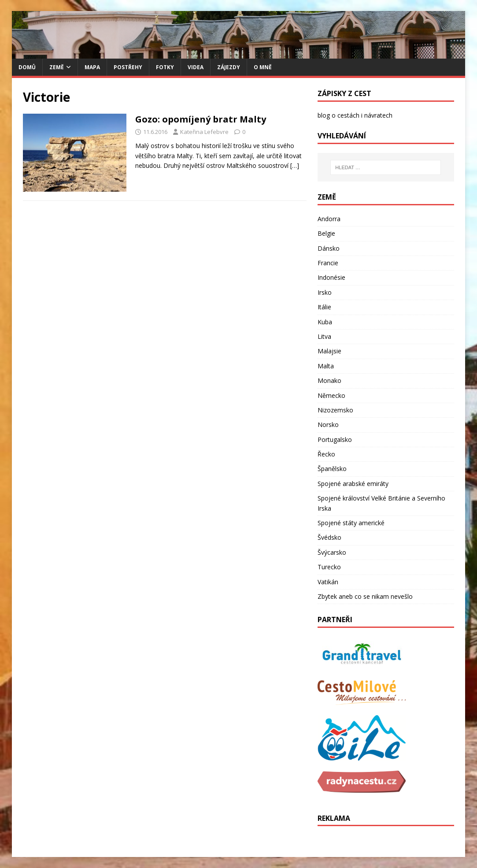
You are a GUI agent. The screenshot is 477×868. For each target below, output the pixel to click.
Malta (326, 366)
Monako (329, 380)
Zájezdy (229, 67)
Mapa (92, 67)
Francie (328, 263)
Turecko (329, 567)
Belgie (326, 233)
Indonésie (331, 277)
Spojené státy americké (351, 523)
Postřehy (128, 67)
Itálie (324, 307)
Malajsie (329, 351)
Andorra (329, 219)
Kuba (325, 322)
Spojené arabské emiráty (353, 484)
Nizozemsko (335, 410)
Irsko (325, 292)
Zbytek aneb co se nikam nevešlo (365, 596)
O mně (263, 67)
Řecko (326, 454)
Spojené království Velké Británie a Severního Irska (381, 503)
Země (57, 67)
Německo (331, 395)
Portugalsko (335, 440)
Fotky (165, 67)
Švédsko (329, 537)
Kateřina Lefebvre (204, 132)
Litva (324, 336)
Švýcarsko (332, 552)
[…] (295, 165)
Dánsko (329, 248)
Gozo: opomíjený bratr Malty (201, 119)
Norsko (328, 425)
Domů (27, 67)
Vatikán (328, 582)
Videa (196, 67)
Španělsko (332, 469)
